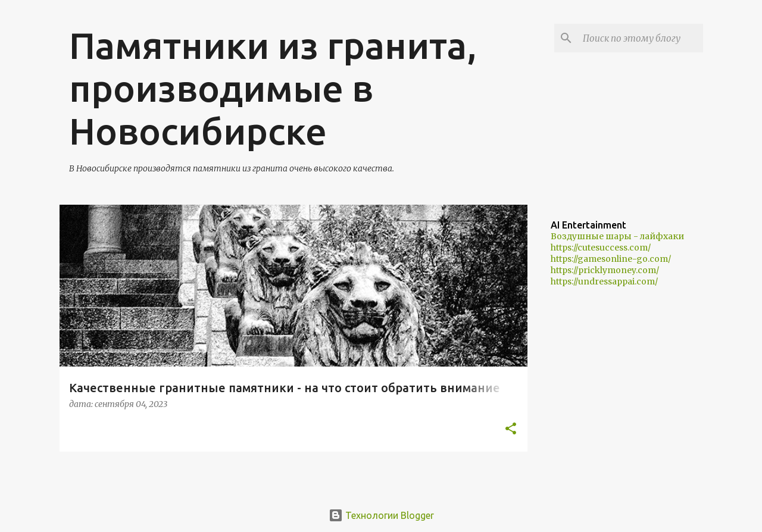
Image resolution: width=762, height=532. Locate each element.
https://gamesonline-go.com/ (611, 259)
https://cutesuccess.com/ (601, 248)
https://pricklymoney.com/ (605, 270)
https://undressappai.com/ (604, 281)
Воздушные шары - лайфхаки (617, 236)
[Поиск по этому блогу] (641, 38)
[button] (511, 429)
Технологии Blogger (381, 515)
